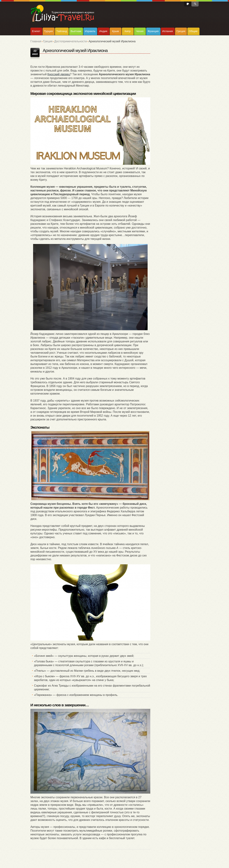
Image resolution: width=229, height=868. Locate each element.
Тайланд (62, 31)
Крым (115, 31)
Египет (36, 31)
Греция (181, 31)
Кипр (128, 31)
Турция (48, 31)
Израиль (90, 31)
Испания (168, 31)
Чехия (140, 31)
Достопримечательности (70, 41)
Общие (193, 31)
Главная (36, 41)
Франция (153, 31)
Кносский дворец (59, 74)
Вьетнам (76, 31)
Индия (103, 31)
